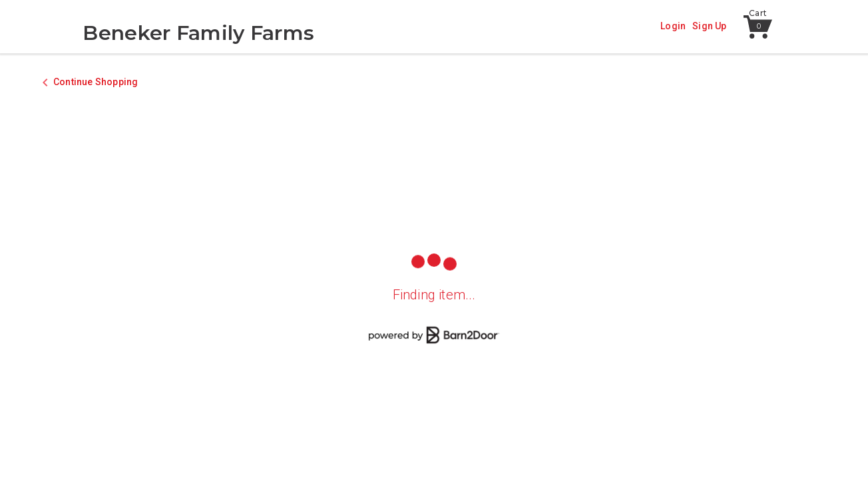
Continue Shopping (96, 82)
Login (673, 26)
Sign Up (709, 26)
